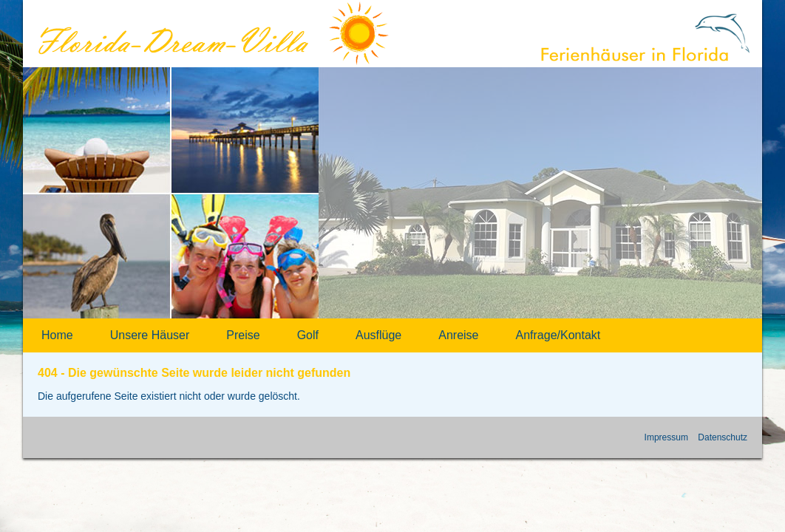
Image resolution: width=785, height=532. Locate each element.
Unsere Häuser (150, 335)
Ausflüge (378, 335)
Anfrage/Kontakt (558, 335)
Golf (308, 335)
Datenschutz (723, 437)
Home (57, 335)
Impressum (666, 437)
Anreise (458, 335)
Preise (243, 335)
